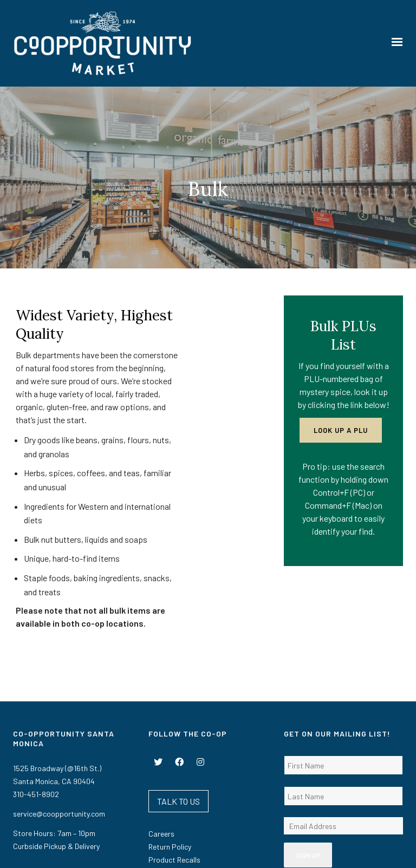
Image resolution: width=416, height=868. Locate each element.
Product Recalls (174, 779)
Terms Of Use (238, 850)
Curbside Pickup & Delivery (56, 765)
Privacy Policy (275, 850)
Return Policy (170, 766)
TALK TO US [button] (178, 721)
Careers (161, 753)
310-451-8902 (36, 714)
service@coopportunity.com (59, 733)
